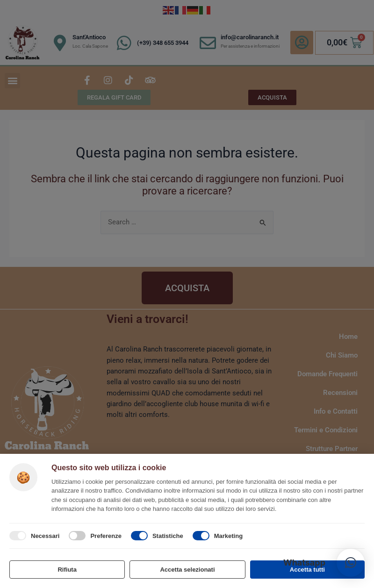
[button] (351, 563)
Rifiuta (67, 570)
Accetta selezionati (187, 570)
